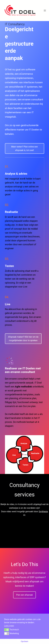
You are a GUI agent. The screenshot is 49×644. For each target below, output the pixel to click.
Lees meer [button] (9, 626)
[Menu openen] (45, 11)
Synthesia (43, 512)
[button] (7, 630)
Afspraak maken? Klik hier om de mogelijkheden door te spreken (23, 339)
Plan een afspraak (24, 595)
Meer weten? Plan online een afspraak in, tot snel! (24, 148)
